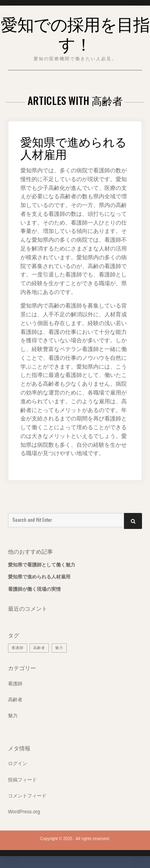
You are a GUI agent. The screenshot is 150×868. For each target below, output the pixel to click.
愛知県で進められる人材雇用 (74, 148)
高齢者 (15, 700)
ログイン (18, 763)
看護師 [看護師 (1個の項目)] (18, 648)
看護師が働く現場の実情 (34, 589)
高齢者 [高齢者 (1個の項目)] (39, 648)
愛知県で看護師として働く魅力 (42, 565)
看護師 (15, 684)
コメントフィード (27, 796)
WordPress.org (24, 812)
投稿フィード (22, 780)
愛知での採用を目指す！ (75, 33)
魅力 (13, 716)
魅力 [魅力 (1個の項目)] (59, 648)
